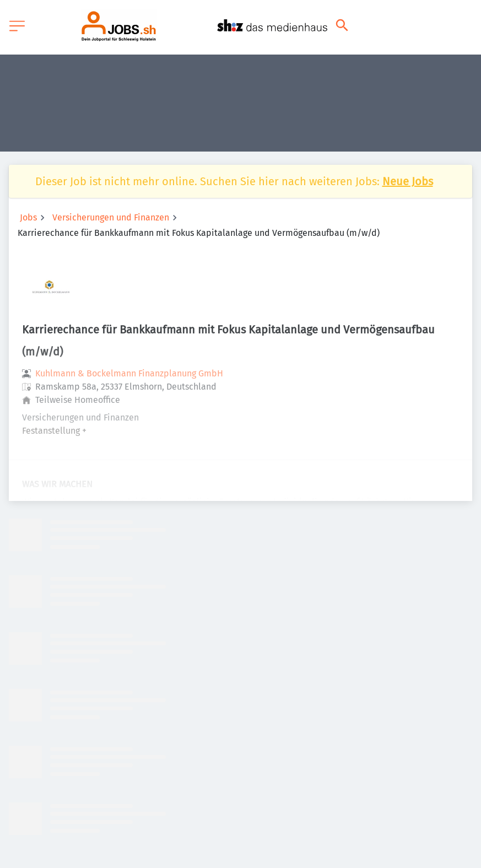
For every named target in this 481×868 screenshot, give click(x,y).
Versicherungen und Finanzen (111, 217)
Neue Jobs (408, 181)
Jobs (28, 217)
